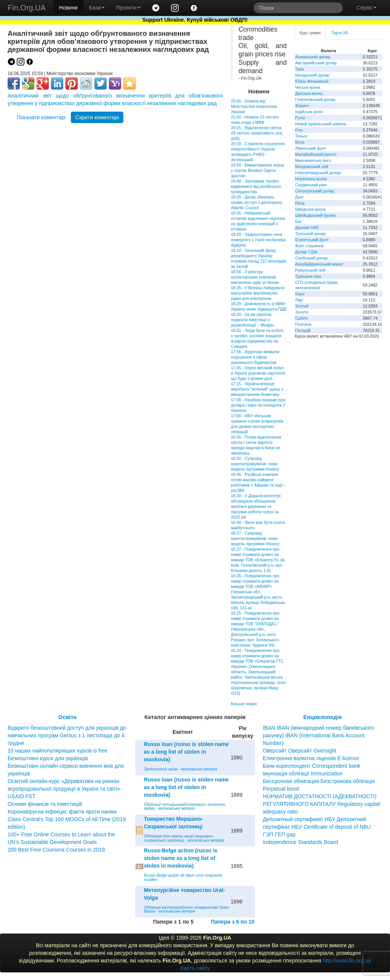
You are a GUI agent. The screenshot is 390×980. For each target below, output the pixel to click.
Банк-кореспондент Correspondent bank (312, 766)
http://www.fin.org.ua (347, 961)
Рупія (300, 118)
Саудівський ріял (311, 185)
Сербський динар (312, 258)
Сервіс (367, 8)
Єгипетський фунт (312, 240)
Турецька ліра (308, 276)
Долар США (306, 252)
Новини (68, 8)
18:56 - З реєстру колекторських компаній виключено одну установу (255, 277)
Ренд (300, 203)
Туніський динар (310, 234)
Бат (299, 221)
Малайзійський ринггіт (316, 154)
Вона (300, 142)
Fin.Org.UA (27, 8)
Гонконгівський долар (315, 99)
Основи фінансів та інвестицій (45, 804)
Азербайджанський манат (319, 264)
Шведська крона (310, 209)
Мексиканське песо (313, 160)
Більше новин (244, 704)
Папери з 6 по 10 (233, 922)
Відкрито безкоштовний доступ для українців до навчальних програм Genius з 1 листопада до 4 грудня (67, 735)
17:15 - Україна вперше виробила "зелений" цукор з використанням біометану (257, 389)
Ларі (299, 300)
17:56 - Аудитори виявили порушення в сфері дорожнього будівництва (255, 357)
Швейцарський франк (316, 215)
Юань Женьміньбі (312, 81)
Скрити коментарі (97, 117)
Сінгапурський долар (315, 191)
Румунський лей (310, 270)
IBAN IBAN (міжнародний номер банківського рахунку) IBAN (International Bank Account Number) (318, 735)
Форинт (302, 106)
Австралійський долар (316, 63)
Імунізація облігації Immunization (303, 773)
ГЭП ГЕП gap (279, 834)
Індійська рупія (309, 112)
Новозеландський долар (318, 173)
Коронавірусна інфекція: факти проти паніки (62, 812)
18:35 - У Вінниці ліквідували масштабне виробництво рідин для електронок (258, 293)
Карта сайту (195, 968)
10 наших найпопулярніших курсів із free (58, 751)
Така (300, 69)
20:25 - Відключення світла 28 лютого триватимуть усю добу (257, 133)
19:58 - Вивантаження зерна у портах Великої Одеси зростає (257, 170)
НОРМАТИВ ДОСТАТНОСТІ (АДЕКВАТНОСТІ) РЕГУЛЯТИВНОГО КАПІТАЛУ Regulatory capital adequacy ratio (321, 804)
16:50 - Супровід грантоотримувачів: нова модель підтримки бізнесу (255, 464)
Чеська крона (308, 87)
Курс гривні (310, 33)
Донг (300, 197)
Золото (302, 312)
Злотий (302, 306)
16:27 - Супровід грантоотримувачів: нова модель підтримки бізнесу (255, 538)
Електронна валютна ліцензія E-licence (311, 758)
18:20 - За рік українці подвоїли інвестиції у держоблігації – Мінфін (252, 320)
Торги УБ (340, 33)
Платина (303, 324)
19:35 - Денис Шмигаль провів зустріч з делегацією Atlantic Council (257, 202)
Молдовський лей (312, 167)
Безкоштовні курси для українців (48, 758)
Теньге (301, 136)
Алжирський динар (313, 57)
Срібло (302, 318)
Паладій (303, 330)
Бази (97, 8)
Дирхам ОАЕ (307, 227)
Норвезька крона (311, 179)
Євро (300, 294)
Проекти (128, 8)
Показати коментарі (41, 117)
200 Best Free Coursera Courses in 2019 (56, 850)
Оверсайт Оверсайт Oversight (300, 751)
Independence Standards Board (300, 842)
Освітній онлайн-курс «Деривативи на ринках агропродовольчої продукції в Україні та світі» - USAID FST (66, 789)
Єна (299, 130)
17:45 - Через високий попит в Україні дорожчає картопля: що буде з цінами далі (258, 373)
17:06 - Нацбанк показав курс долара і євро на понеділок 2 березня (258, 405)
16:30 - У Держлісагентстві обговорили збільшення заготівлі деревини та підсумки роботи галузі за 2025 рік (256, 506)
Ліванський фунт (311, 148)
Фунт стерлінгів (309, 246)
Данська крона (309, 93)
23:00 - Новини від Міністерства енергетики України (254, 106)
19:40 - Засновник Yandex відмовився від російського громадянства (256, 186)
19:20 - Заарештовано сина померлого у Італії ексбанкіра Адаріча (258, 240)
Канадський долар (312, 75)
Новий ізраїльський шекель (321, 124)
